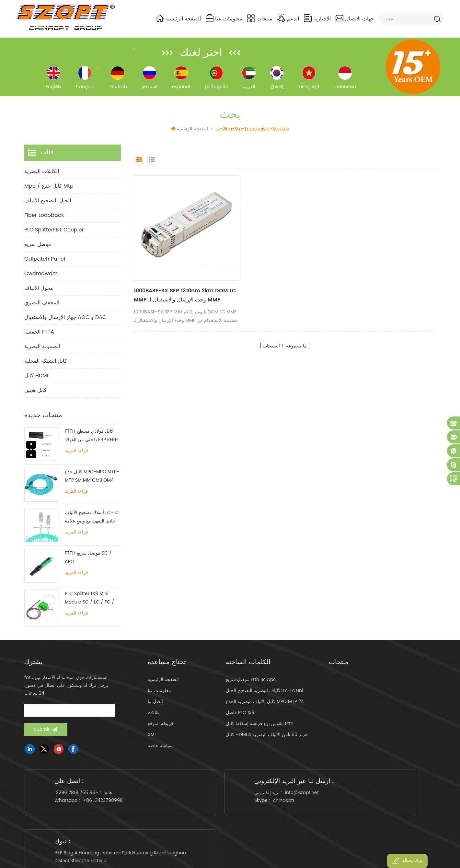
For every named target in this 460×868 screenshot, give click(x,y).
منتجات (260, 19)
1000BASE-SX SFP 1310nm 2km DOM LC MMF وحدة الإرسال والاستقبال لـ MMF (179, 287)
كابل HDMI (36, 379)
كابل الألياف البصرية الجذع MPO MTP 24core (267, 704)
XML (152, 738)
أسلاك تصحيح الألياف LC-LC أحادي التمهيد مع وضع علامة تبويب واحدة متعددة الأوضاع (92, 520)
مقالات (154, 716)
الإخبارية (317, 19)
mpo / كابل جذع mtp (49, 189)
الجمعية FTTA (39, 335)
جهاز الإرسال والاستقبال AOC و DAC (65, 320)
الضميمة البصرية (42, 349)
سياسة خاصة (160, 749)
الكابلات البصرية (42, 174)
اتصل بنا (155, 704)
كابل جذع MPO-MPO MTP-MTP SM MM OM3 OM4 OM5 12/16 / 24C (92, 479)
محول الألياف (39, 291)
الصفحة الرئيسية (178, 19)
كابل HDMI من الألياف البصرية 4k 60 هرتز (267, 738)
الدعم (288, 19)
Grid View (139, 163)
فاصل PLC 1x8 (240, 716)
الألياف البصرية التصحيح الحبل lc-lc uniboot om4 (267, 693)
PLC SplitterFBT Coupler (54, 233)
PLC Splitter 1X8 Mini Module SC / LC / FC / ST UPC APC (90, 601)
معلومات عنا (224, 19)
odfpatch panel (45, 262)
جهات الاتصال (355, 19)
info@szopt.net (243, 800)
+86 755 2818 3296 (80, 800)
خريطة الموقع (161, 727)
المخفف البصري (42, 306)
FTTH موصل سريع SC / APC (88, 560)
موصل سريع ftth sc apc (251, 682)
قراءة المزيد (76, 454)
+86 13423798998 (106, 808)
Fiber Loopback (44, 218)
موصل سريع (38, 247)
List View (152, 163)
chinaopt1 (225, 808)
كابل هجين (35, 393)
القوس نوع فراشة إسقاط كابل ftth (260, 727)
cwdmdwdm (41, 276)
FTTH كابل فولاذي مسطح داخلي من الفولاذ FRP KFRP (91, 438)
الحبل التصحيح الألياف (48, 204)
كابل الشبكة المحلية (46, 364)
